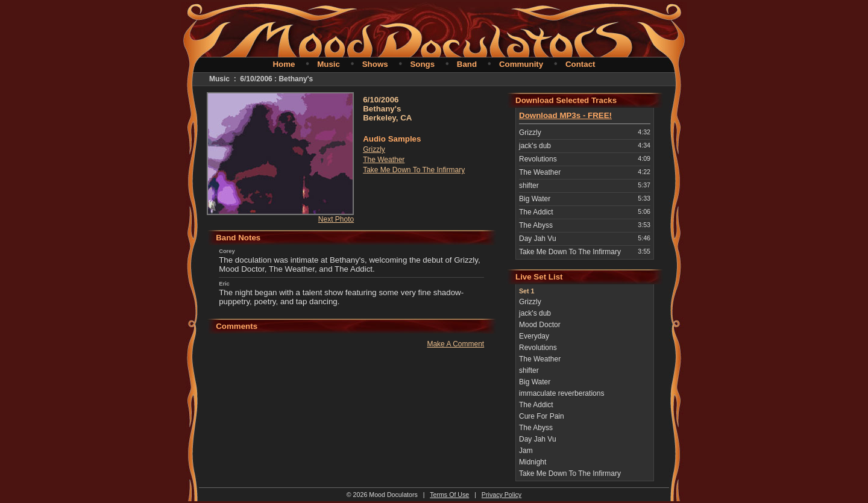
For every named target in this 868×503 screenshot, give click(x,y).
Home (284, 64)
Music (329, 64)
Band (467, 64)
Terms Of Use (449, 495)
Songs (422, 64)
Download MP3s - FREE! (565, 115)
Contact (580, 64)
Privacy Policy (502, 495)
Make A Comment (455, 344)
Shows (375, 64)
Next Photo (336, 219)
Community (521, 64)
